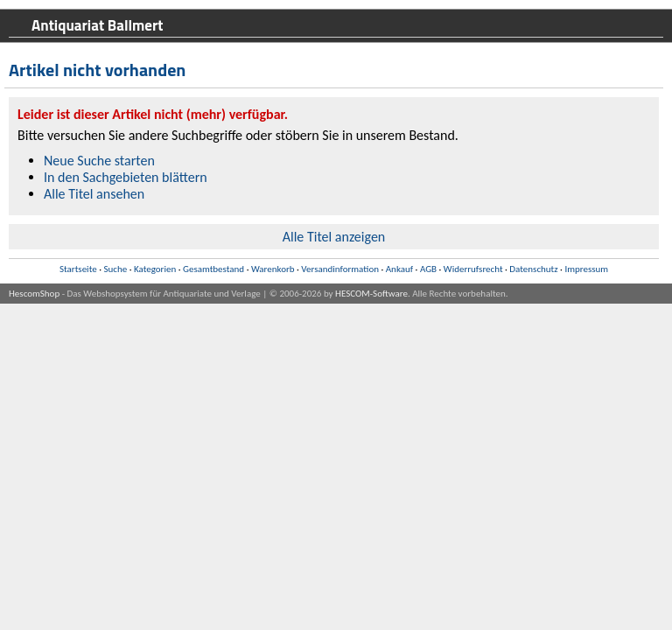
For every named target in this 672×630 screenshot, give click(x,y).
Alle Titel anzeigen (334, 237)
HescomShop (34, 294)
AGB (428, 269)
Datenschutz (533, 269)
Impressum (586, 269)
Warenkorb (273, 269)
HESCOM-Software (371, 294)
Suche (115, 269)
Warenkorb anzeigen (618, 85)
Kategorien (155, 269)
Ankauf (399, 269)
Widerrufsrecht (473, 269)
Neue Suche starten (99, 161)
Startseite (78, 269)
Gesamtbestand (213, 269)
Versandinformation (340, 269)
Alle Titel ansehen (94, 194)
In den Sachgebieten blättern (126, 177)
